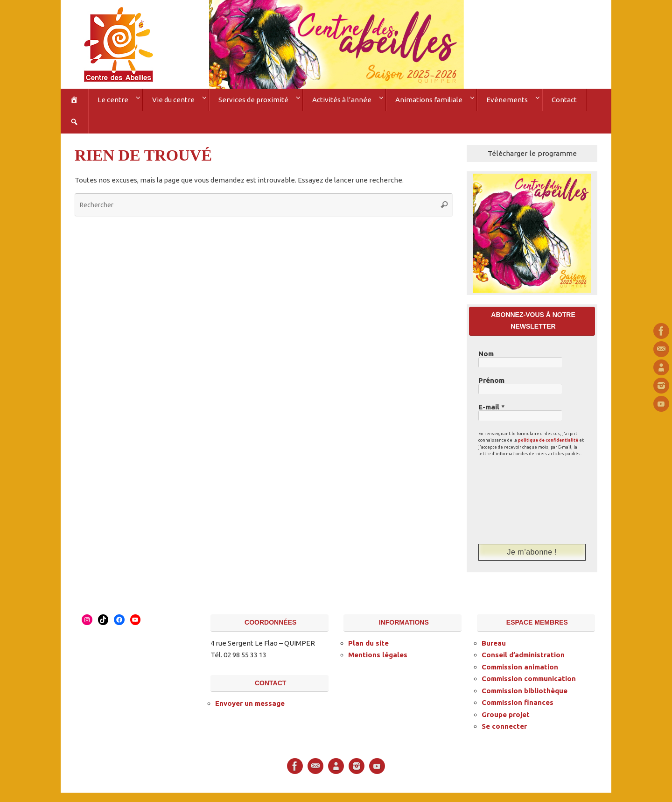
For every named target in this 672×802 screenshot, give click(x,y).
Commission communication (529, 679)
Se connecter (504, 726)
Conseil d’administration (523, 655)
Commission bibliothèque (525, 691)
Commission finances (518, 702)
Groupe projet (506, 714)
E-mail (492, 407)
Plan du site (368, 643)
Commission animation (520, 667)
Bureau (494, 643)
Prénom (491, 380)
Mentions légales (378, 655)
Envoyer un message (250, 703)
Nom (486, 354)
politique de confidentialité (548, 440)
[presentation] (517, 500)
